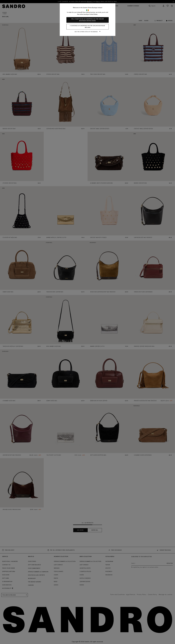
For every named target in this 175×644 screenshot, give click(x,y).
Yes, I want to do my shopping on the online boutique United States (88, 20)
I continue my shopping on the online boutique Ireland (87, 27)
